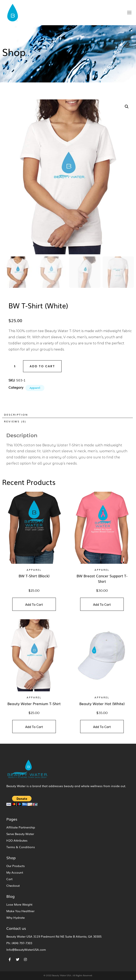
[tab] (67, 415)
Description (16, 415)
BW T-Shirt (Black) (34, 576)
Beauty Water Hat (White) (102, 704)
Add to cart (42, 366)
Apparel (35, 388)
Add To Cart (34, 604)
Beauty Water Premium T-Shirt (34, 704)
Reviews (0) (15, 421)
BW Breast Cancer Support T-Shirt (102, 578)
